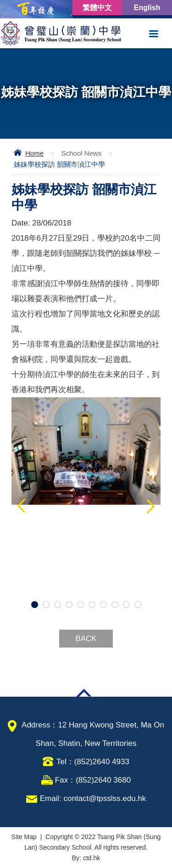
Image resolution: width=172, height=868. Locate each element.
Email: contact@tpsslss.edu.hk (93, 798)
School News (82, 153)
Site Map (24, 837)
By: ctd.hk (86, 858)
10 (138, 605)
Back (86, 639)
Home (34, 153)
